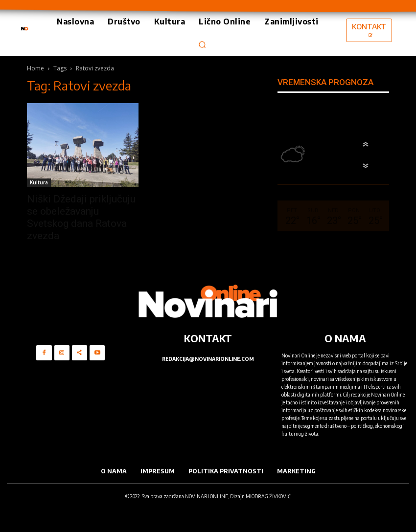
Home (35, 68)
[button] (203, 44)
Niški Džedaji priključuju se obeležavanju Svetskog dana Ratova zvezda (81, 217)
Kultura (39, 182)
